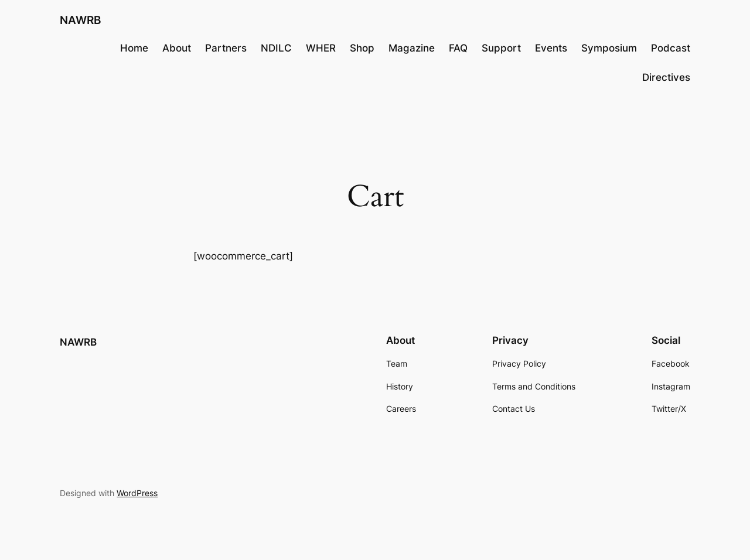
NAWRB (80, 20)
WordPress (137, 493)
